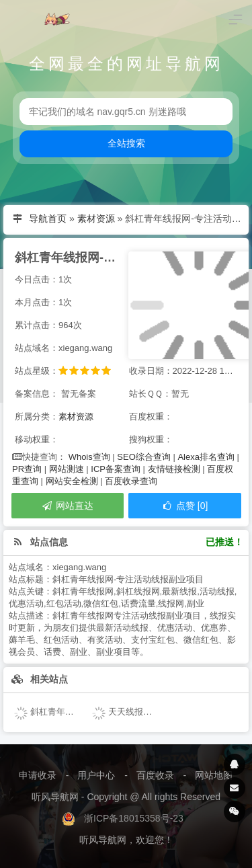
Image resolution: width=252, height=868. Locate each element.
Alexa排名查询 (206, 457)
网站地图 (214, 775)
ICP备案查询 (116, 469)
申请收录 (38, 775)
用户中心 (96, 775)
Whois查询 (89, 457)
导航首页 (48, 219)
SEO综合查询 (143, 457)
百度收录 (155, 775)
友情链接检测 (174, 469)
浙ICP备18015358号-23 (134, 818)
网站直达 (67, 506)
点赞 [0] (184, 506)
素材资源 (96, 219)
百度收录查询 (131, 481)
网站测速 (67, 469)
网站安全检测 (72, 481)
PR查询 (27, 469)
